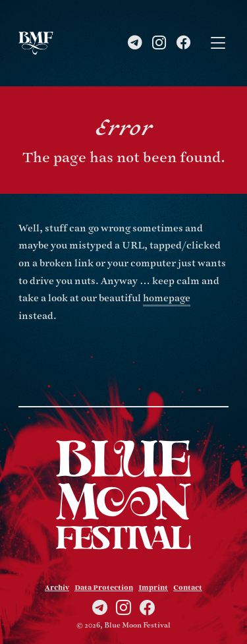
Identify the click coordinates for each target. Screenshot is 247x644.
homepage (167, 298)
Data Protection (104, 588)
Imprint (153, 588)
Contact (188, 588)
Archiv (57, 588)
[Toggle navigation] (218, 43)
